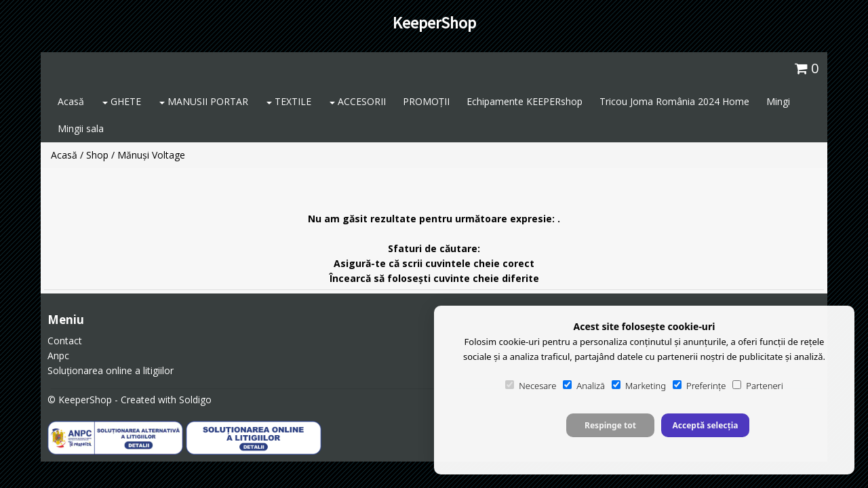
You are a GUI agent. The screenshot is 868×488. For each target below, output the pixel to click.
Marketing (639, 386)
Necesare (531, 386)
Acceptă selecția (705, 425)
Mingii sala (81, 128)
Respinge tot (610, 425)
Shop (97, 155)
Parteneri (757, 386)
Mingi (778, 101)
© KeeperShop (80, 400)
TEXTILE (289, 101)
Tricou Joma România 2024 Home (674, 101)
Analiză (584, 386)
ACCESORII (358, 101)
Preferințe (699, 386)
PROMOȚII (426, 101)
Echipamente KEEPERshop (525, 101)
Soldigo (195, 400)
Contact (65, 341)
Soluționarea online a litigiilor (111, 370)
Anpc (58, 355)
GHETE (122, 101)
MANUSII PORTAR (204, 101)
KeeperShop (434, 23)
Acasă (71, 101)
